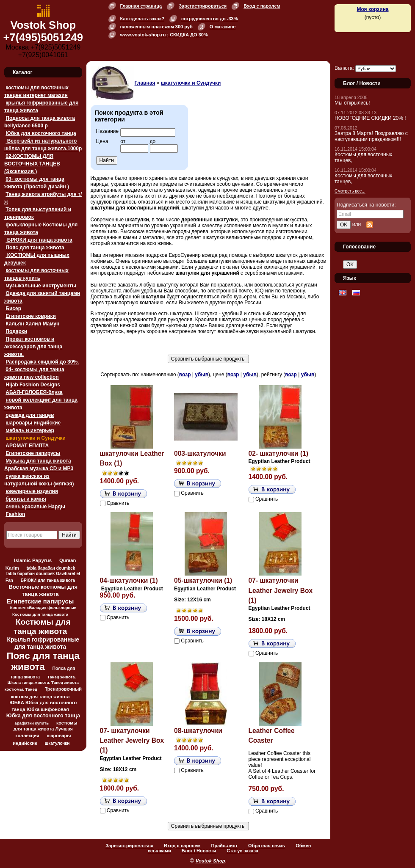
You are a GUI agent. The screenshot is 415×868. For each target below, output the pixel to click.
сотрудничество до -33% (209, 19)
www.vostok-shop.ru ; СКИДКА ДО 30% (164, 35)
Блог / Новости (199, 851)
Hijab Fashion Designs (33, 385)
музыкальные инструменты (41, 286)
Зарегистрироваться (203, 6)
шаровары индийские (33, 423)
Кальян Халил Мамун (32, 324)
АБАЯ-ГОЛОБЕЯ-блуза (34, 392)
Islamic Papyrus (33, 560)
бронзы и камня (26, 499)
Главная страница (141, 6)
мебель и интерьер (30, 430)
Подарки (16, 331)
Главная (145, 83)
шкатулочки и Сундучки (36, 438)
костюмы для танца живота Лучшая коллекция (46, 729)
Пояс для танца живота (35, 248)
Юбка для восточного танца (41, 133)
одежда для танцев (30, 415)
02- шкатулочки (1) (279, 453)
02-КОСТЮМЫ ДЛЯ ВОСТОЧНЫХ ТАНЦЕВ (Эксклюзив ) (32, 164)
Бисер (13, 309)
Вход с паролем (262, 6)
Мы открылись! (352, 103)
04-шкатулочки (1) (129, 580)
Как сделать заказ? (142, 19)
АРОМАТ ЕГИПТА (27, 446)
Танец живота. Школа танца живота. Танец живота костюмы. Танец (42, 683)
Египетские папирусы (33, 453)
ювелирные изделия (32, 491)
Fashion (15, 514)
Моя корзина (372, 9)
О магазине (223, 27)
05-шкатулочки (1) (203, 580)
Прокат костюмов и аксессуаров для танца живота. (33, 347)
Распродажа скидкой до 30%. (42, 362)
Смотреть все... (350, 191)
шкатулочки (57, 743)
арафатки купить (32, 723)
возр (185, 375)
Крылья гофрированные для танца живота (43, 643)
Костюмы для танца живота (42, 627)
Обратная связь (267, 846)
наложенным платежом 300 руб (156, 27)
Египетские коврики (31, 316)
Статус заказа (242, 851)
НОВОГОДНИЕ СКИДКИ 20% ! (370, 118)
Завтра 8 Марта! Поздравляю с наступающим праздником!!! (371, 136)
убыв (202, 375)
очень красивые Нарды (35, 507)
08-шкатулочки (198, 731)
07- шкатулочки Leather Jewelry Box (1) (281, 590)
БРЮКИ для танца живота (39, 240)
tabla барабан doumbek (51, 568)
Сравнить (118, 503)
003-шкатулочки (200, 453)
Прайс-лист (225, 846)
